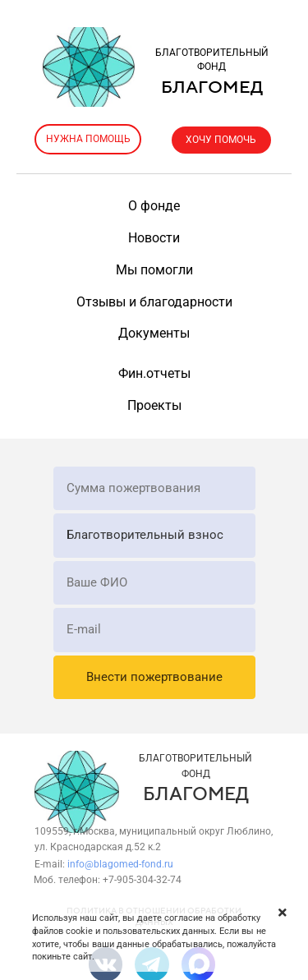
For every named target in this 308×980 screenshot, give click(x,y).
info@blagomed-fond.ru (120, 864)
